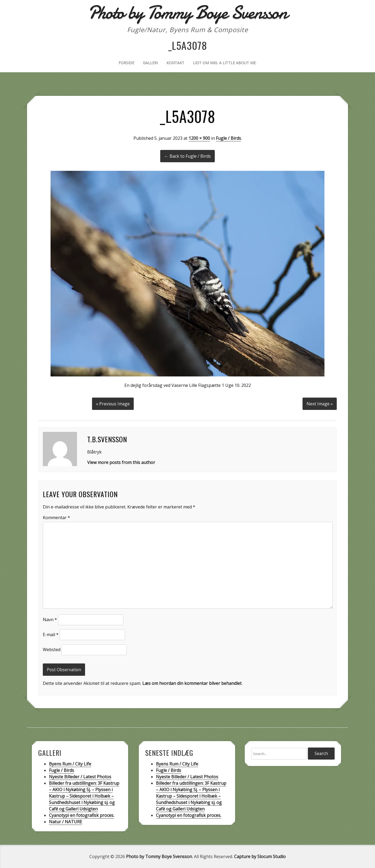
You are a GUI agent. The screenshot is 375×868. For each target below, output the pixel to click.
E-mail (51, 634)
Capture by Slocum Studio (260, 856)
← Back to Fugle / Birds (187, 156)
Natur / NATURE (66, 821)
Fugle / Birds (228, 138)
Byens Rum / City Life (70, 764)
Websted (52, 649)
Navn (50, 619)
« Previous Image (113, 403)
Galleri (150, 63)
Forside (126, 63)
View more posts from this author (121, 462)
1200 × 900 (199, 138)
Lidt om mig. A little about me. (225, 63)
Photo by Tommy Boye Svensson (159, 856)
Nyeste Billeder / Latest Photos (80, 776)
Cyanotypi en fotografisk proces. (82, 815)
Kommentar (56, 517)
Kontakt (175, 63)
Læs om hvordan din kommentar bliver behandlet (192, 683)
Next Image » (319, 403)
